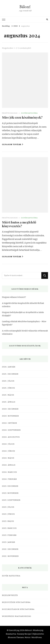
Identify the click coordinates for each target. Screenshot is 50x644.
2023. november (10, 493)
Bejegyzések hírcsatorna (16, 602)
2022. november (10, 556)
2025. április (9, 402)
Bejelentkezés (10, 595)
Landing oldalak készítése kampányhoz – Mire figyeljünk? (24, 323)
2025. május (8, 395)
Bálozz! (25, 7)
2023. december (10, 486)
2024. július (8, 444)
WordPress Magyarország (17, 616)
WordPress (37, 637)
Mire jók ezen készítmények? (22, 117)
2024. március (9, 472)
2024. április (9, 465)
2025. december (10, 374)
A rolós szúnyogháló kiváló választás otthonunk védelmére (25, 332)
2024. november (10, 416)
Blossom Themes (16, 637)
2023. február (9, 535)
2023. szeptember (11, 500)
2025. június (8, 388)
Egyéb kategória (29, 113)
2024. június (9, 451)
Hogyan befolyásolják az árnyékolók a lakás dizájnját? (23, 314)
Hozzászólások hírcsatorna (18, 609)
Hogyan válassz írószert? (14, 297)
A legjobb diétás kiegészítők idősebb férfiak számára (23, 305)
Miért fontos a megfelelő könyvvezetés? (19, 224)
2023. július (8, 507)
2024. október (9, 423)
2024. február (9, 479)
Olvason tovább (13, 144)
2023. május (8, 521)
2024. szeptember (11, 430)
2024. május (8, 458)
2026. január (9, 367)
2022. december (10, 549)
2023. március (9, 528)
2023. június (8, 514)
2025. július (8, 381)
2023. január (9, 542)
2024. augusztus (11, 437)
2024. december (10, 409)
